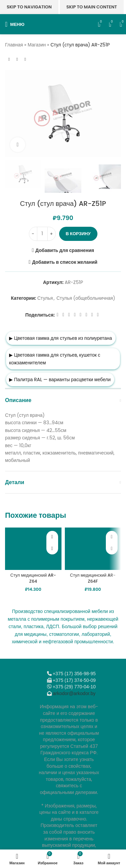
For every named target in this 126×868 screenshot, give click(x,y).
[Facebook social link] (58, 315)
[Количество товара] (42, 234)
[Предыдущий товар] (9, 59)
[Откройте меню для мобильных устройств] (15, 24)
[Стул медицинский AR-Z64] (33, 549)
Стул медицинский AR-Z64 (33, 578)
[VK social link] (86, 315)
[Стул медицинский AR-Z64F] (93, 549)
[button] (52, 549)
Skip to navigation (29, 7)
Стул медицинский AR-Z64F (93, 578)
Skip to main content (92, 7)
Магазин (37, 45)
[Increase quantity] (52, 234)
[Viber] (98, 315)
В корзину (78, 234)
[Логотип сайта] (61, 24)
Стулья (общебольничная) (86, 298)
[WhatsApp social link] (80, 315)
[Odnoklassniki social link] (75, 315)
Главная (14, 45)
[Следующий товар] (25, 59)
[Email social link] (69, 315)
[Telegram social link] (92, 315)
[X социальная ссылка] (63, 315)
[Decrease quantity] (33, 234)
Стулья (45, 298)
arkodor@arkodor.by (74, 693)
